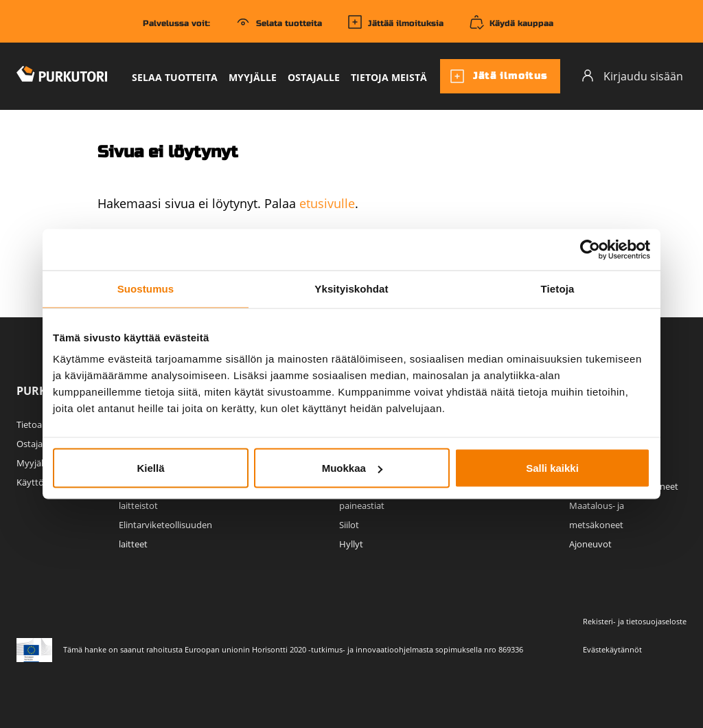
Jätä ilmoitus (498, 76)
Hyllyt (351, 544)
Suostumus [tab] (146, 289)
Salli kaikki (552, 468)
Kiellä (150, 468)
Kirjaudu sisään (632, 76)
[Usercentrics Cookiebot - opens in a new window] (590, 250)
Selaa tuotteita (175, 77)
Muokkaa (352, 468)
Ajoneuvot (590, 544)
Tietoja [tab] (558, 289)
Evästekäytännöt (612, 649)
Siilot (349, 525)
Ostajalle (314, 77)
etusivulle (327, 203)
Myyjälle (253, 77)
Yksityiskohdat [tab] (351, 289)
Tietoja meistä (389, 77)
